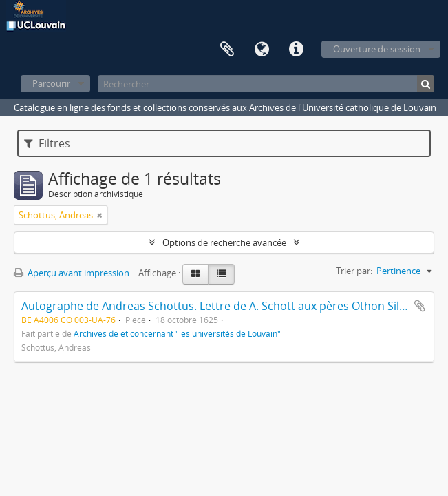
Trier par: (354, 271)
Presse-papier (227, 50)
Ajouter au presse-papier (420, 306)
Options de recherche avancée (224, 242)
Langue (262, 50)
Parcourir (51, 83)
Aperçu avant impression (72, 273)
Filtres (47, 143)
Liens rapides (296, 50)
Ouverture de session (377, 49)
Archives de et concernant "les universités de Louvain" (177, 333)
